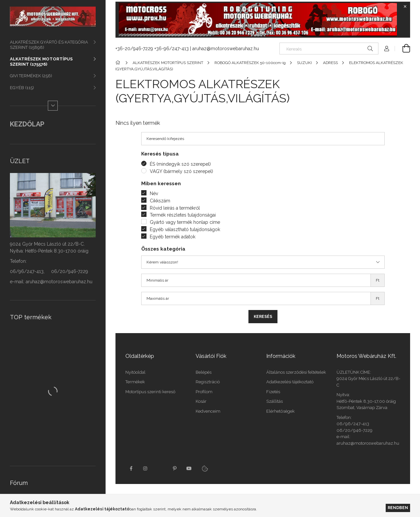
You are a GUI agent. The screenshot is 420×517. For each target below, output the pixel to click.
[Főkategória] (119, 63)
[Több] (53, 106)
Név (154, 193)
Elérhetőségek (280, 411)
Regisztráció (208, 382)
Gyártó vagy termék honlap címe (185, 222)
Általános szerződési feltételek (296, 372)
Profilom (204, 392)
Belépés (204, 372)
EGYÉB (22, 88)
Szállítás (275, 401)
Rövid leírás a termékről (175, 208)
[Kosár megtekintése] (403, 49)
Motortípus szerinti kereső (150, 392)
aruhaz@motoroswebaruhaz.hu (226, 49)
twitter (160, 468)
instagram (145, 468)
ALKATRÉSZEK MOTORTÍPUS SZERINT (41, 62)
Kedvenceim (208, 411)
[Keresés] (329, 49)
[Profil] (387, 49)
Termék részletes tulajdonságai (183, 215)
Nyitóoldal (135, 372)
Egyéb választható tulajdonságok (185, 229)
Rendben (398, 508)
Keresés (263, 317)
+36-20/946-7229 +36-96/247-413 (152, 49)
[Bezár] (405, 7)
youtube (189, 468)
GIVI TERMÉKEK (31, 76)
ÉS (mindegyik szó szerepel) (180, 164)
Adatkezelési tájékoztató (290, 382)
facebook (131, 468)
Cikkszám (160, 201)
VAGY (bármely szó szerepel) (181, 171)
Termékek (135, 382)
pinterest (175, 468)
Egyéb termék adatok (173, 237)
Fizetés (273, 392)
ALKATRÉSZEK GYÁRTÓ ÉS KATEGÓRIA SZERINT (49, 45)
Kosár (201, 401)
